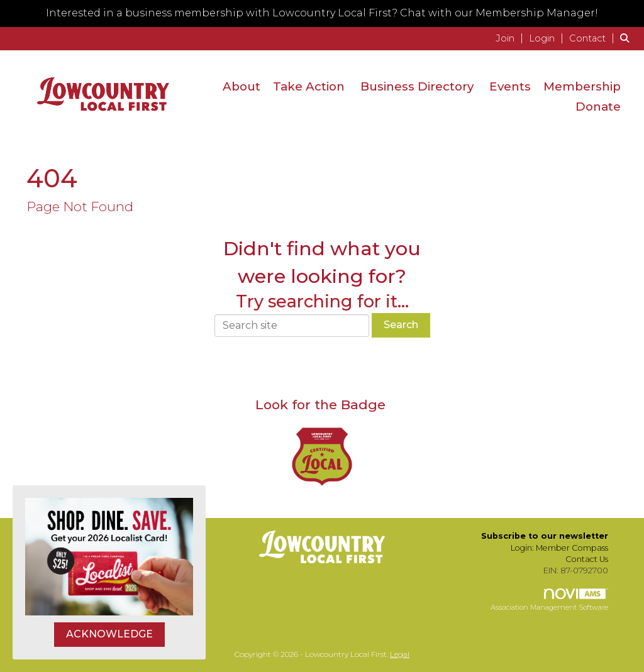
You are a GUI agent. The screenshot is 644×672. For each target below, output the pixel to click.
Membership (582, 86)
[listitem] (511, 38)
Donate (598, 107)
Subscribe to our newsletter (545, 536)
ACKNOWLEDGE (109, 634)
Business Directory (417, 86)
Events (510, 86)
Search (401, 325)
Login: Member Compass (559, 548)
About (241, 86)
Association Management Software (549, 600)
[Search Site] (627, 38)
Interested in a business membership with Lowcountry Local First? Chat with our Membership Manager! (322, 13)
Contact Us (587, 559)
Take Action (309, 86)
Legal (400, 654)
